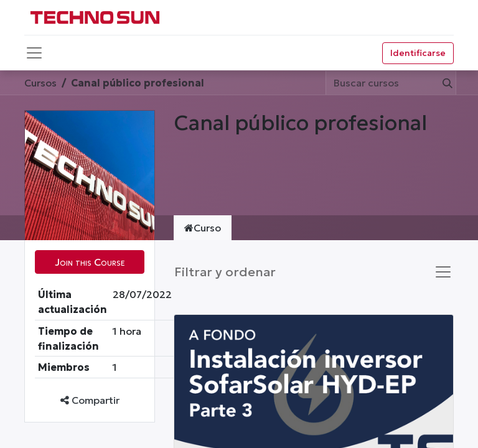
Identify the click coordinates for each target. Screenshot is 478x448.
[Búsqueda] (445, 83)
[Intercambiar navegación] (443, 272)
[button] (90, 262)
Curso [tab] (203, 228)
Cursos (40, 83)
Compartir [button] (90, 400)
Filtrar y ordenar (225, 272)
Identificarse (418, 53)
